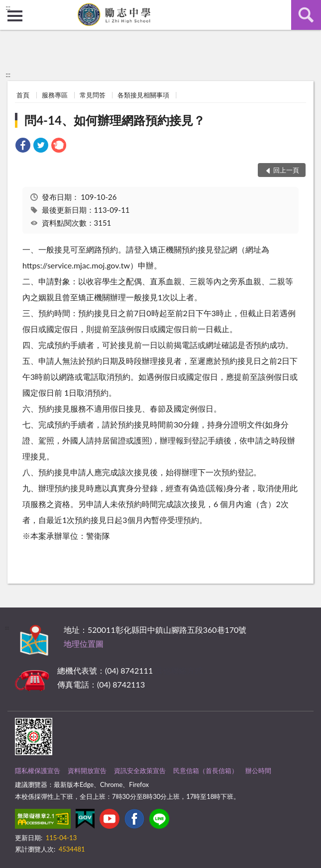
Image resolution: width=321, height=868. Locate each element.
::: (8, 7)
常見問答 (93, 95)
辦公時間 (258, 771)
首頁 (23, 95)
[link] (23, 146)
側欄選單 (15, 16)
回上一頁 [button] (286, 170)
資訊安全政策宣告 (140, 771)
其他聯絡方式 (179, 670)
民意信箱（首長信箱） (206, 771)
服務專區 (55, 95)
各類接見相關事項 (143, 95)
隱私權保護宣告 (38, 771)
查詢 (306, 15)
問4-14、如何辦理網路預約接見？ (115, 120)
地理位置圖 (84, 644)
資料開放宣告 (87, 771)
